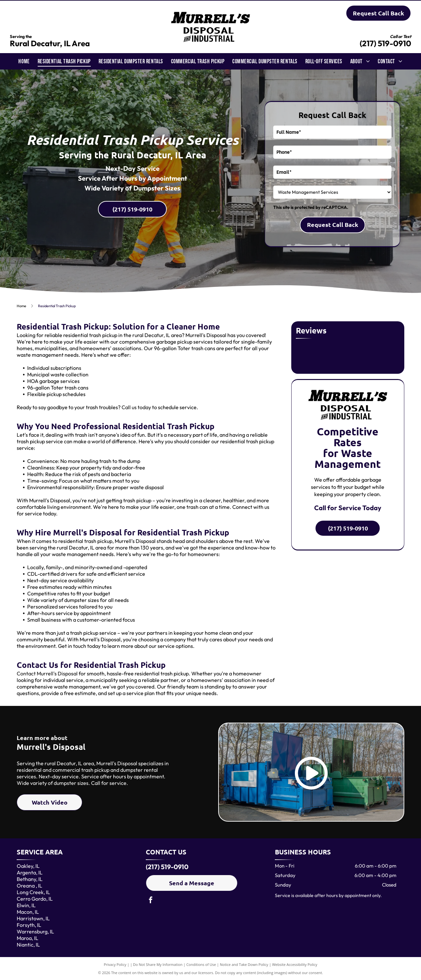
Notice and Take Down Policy (244, 964)
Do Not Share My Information (158, 964)
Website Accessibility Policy (295, 964)
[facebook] (151, 901)
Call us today (136, 407)
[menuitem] (24, 61)
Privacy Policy (115, 964)
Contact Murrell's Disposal (47, 673)
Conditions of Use (201, 964)
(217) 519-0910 (385, 43)
